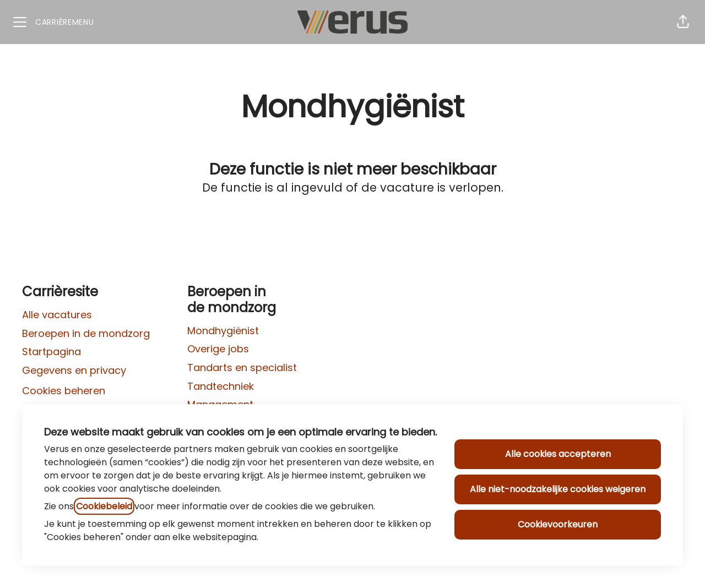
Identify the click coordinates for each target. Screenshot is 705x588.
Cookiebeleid (104, 506)
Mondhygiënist (223, 331)
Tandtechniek (221, 386)
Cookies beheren (64, 391)
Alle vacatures (57, 315)
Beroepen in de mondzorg (86, 333)
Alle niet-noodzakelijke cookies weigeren (558, 489)
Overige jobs (218, 349)
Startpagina (51, 352)
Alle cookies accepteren (558, 454)
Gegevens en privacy (74, 370)
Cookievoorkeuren (558, 524)
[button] (683, 22)
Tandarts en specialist (242, 367)
